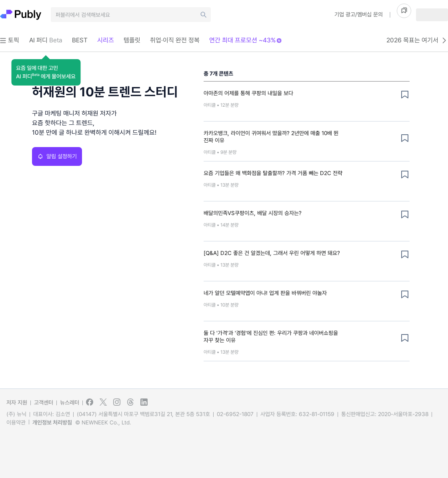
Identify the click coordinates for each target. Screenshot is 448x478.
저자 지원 (17, 402)
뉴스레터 (70, 402)
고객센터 (44, 402)
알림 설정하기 (57, 156)
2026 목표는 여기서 (417, 40)
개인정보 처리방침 (52, 422)
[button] (46, 72)
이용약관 (16, 422)
